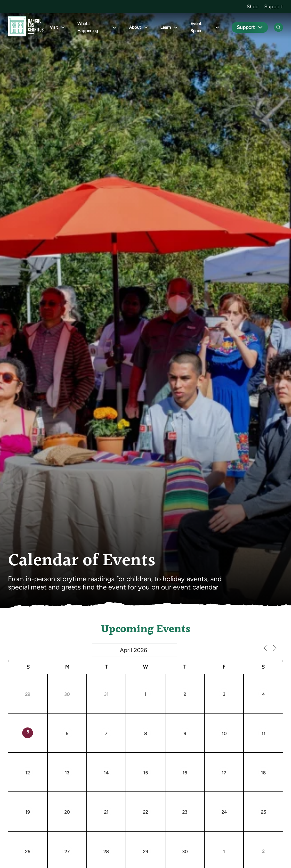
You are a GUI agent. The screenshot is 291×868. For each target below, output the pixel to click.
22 (145, 812)
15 (145, 773)
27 (67, 852)
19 (28, 812)
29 (28, 694)
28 (106, 852)
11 (263, 734)
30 (67, 694)
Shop (253, 6)
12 (28, 773)
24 (224, 812)
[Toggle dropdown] (63, 27)
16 (185, 773)
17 (224, 773)
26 (28, 852)
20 (67, 812)
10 (224, 734)
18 (263, 773)
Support (274, 6)
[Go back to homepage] (26, 27)
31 (106, 694)
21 (106, 812)
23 (185, 812)
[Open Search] (278, 27)
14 (106, 773)
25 (263, 812)
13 (67, 773)
